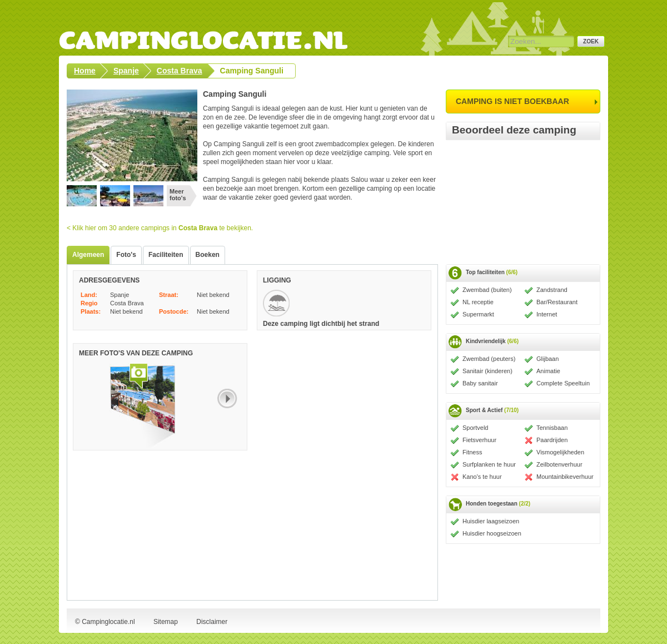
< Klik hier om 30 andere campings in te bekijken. (160, 228)
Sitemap (166, 622)
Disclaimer (212, 622)
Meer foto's (178, 195)
